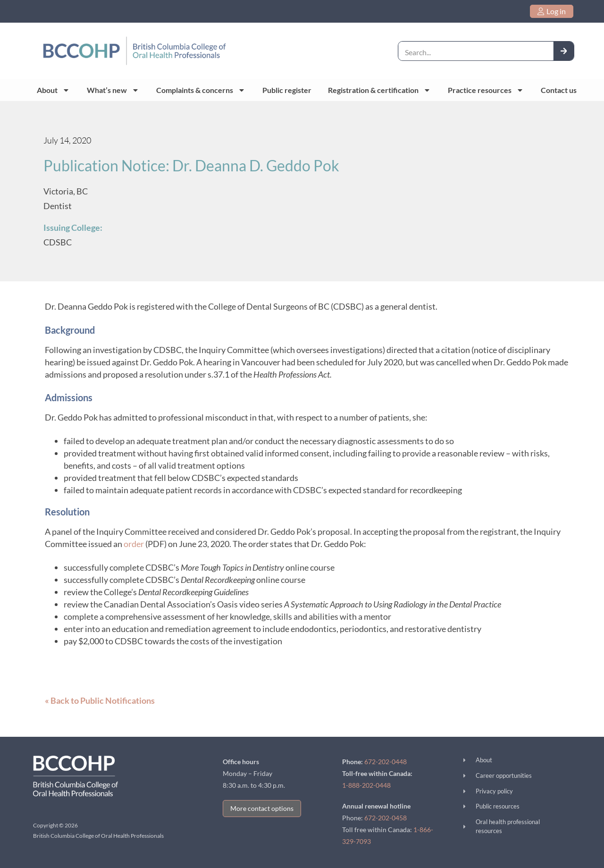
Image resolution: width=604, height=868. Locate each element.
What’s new (113, 90)
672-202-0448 (386, 762)
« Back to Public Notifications (100, 700)
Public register (287, 90)
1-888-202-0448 (366, 785)
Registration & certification (379, 90)
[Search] (564, 51)
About (53, 90)
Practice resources (486, 90)
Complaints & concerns (201, 90)
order (134, 544)
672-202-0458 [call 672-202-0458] (386, 818)
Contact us (559, 90)
